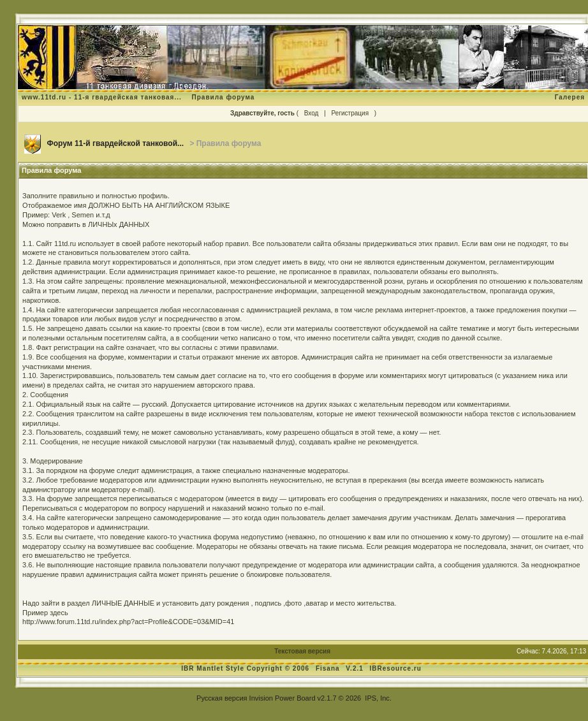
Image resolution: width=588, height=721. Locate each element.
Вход (312, 113)
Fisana (329, 668)
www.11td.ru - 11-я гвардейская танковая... (102, 97)
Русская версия (222, 698)
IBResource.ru (396, 668)
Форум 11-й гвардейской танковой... (115, 143)
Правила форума (224, 97)
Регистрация (350, 113)
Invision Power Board (283, 698)
